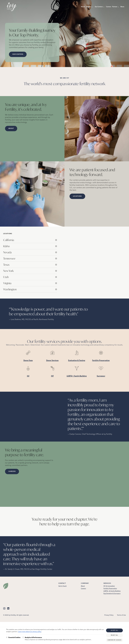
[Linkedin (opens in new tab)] (8, 608)
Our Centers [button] (99, 7)
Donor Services (52, 361)
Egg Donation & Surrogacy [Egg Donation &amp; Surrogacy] (112, 594)
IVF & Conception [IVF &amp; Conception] (109, 586)
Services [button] (89, 7)
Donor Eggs (28, 361)
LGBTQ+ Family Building (77, 376)
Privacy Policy (109, 615)
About (83, 7)
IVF (52, 376)
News (122, 7)
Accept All (114, 630)
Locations (77, 196)
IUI (28, 376)
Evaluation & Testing (77, 361)
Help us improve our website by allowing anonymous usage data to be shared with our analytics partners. (58, 638)
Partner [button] (115, 7)
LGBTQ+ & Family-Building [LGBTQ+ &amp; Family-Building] (112, 591)
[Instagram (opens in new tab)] (4, 608)
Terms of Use (121, 615)
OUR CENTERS (18, 54)
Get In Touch (62, 586)
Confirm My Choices (114, 640)
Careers (109, 7)
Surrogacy (101, 376)
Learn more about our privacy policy (30, 632)
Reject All (114, 635)
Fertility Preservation (101, 361)
